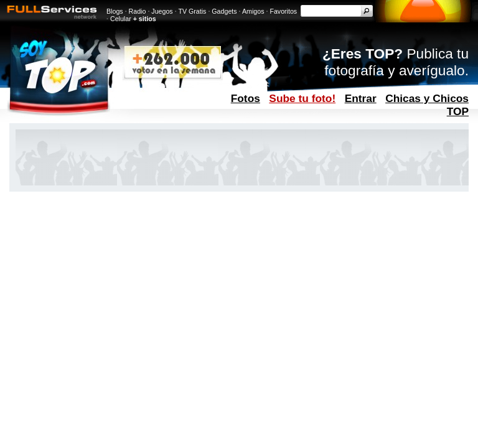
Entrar (361, 98)
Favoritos (283, 11)
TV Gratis (192, 11)
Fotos (246, 98)
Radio (138, 11)
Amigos (253, 11)
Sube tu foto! (302, 98)
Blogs (115, 11)
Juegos (162, 11)
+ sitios (145, 19)
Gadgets (224, 11)
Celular (121, 19)
